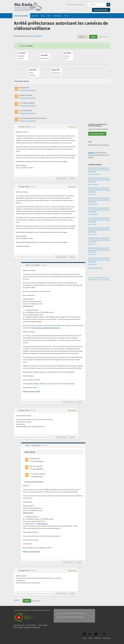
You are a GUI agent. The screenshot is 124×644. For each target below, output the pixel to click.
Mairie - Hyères (93, 224)
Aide (49, 16)
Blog (43, 16)
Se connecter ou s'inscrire (75, 4)
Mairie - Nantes (93, 264)
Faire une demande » (101, 10)
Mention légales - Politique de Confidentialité (27, 627)
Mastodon (98, 636)
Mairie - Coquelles (93, 184)
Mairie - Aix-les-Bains (94, 174)
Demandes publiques (21, 16)
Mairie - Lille (92, 244)
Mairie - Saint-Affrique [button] (33, 265)
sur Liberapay (70, 617)
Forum (67, 16)
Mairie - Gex (92, 194)
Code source (106, 636)
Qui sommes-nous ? (20, 625)
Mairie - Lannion (93, 234)
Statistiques (57, 16)
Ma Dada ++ (92, 153)
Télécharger (40, 461)
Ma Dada (28, 7)
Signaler (72, 178)
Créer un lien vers (61, 178)
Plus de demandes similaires (95, 268)
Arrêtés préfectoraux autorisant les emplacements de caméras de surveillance (99, 170)
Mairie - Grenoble (93, 214)
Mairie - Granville (93, 204)
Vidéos (91, 636)
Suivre (93, 37)
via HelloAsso (80, 617)
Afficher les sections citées (32, 391)
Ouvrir (24, 90)
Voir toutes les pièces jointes (34, 482)
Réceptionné (72, 127)
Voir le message (31, 90)
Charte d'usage (43, 625)
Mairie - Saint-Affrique (35, 36)
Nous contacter (32, 625)
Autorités (35, 16)
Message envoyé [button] (24, 127)
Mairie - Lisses (92, 254)
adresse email (28, 306)
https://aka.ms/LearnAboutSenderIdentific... (46, 328)
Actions (82, 37)
